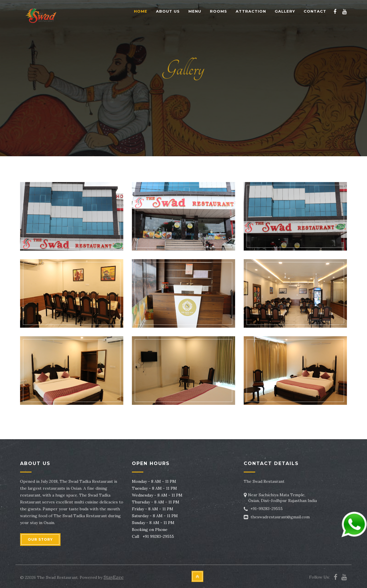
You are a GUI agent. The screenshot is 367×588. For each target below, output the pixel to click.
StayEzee (114, 577)
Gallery (285, 11)
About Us (168, 11)
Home (141, 11)
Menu (195, 11)
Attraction (251, 11)
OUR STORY (40, 539)
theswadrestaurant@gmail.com (280, 517)
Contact (315, 11)
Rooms (218, 11)
